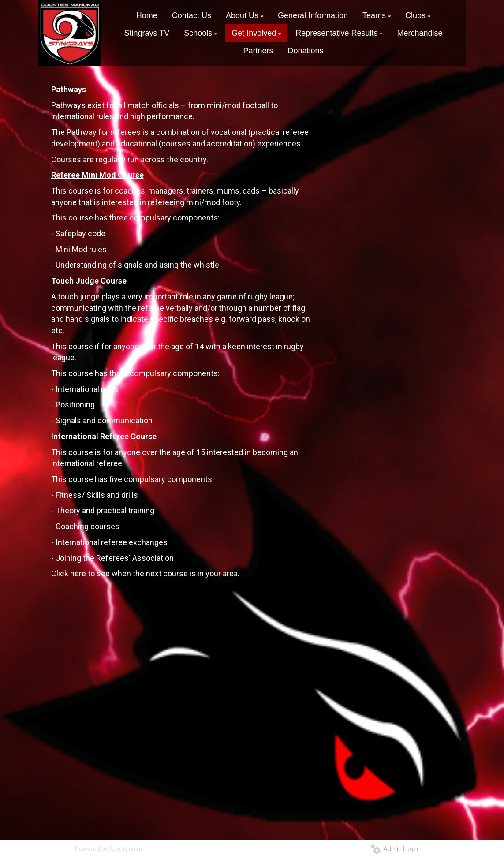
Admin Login (394, 849)
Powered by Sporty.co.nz (109, 849)
